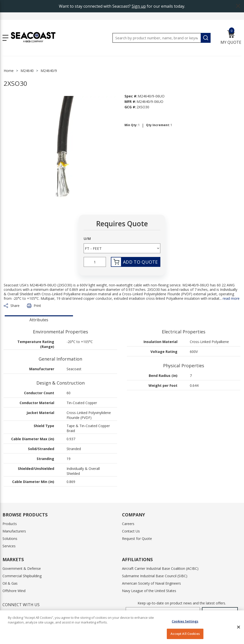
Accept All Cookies (185, 634)
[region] (122, 627)
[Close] (239, 627)
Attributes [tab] (39, 320)
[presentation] (39, 319)
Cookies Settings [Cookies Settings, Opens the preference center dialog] (185, 621)
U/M (87, 239)
